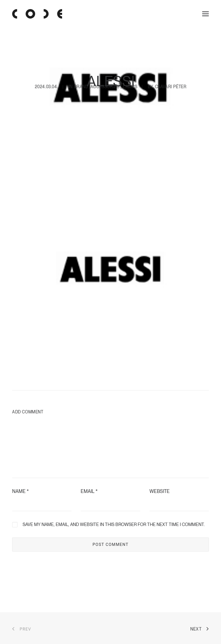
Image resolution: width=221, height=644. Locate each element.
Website (160, 491)
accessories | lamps (114, 65)
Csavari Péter (171, 65)
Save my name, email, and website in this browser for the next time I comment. (114, 524)
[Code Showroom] (37, 14)
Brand (81, 65)
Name (20, 491)
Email (89, 491)
